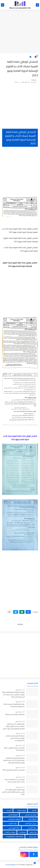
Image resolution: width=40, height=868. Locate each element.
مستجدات (22, 832)
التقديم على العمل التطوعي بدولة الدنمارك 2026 (14, 749)
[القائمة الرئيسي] (37, 5)
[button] (28, 612)
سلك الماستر (32, 828)
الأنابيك (34, 810)
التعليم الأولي (21, 810)
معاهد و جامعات (10, 832)
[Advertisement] (20, 32)
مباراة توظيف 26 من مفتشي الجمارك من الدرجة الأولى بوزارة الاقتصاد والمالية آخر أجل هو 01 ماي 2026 (14, 726)
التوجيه (9, 810)
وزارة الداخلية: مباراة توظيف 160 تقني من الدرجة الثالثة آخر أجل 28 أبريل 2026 (13, 792)
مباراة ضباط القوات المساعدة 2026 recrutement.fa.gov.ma (14, 705)
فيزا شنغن (33, 832)
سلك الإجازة (13, 823)
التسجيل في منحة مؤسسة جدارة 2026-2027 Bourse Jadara (15, 781)
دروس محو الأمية (31, 823)
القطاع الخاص (13, 815)
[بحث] (3, 5)
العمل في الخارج (31, 815)
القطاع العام (32, 819)
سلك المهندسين (14, 828)
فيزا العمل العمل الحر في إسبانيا (15, 714)
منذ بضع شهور (19, 690)
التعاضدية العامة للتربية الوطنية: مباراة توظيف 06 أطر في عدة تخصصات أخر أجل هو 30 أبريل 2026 (13, 695)
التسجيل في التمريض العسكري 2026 (13, 770)
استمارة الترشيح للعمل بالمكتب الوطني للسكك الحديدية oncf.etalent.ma (15, 738)
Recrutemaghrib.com (12, 864)
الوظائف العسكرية (14, 819)
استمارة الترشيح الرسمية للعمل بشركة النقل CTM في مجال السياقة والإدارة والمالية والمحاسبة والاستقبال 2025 (14, 760)
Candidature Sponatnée (15, 837)
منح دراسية (33, 837)
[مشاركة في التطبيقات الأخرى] (9, 612)
